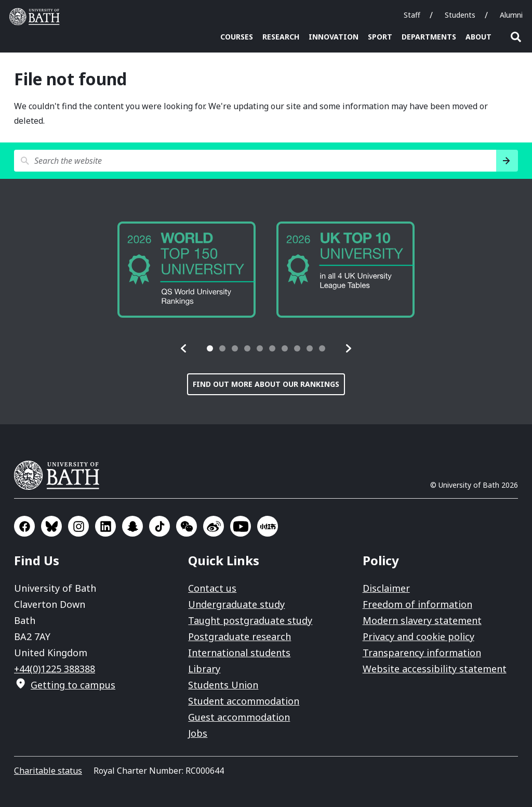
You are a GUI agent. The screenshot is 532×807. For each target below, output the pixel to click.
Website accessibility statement (435, 669)
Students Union (223, 685)
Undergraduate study (236, 604)
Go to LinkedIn (105, 526)
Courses (237, 37)
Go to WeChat (187, 526)
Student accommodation (244, 701)
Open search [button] (516, 37)
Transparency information (422, 653)
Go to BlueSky (51, 526)
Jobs (198, 733)
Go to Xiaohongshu (268, 526)
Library (204, 669)
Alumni (511, 15)
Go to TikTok (159, 526)
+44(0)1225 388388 (55, 669)
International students (239, 653)
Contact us (212, 588)
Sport (380, 37)
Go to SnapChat (132, 526)
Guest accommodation (239, 717)
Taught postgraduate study (250, 620)
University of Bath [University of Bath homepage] (37, 17)
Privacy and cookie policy (418, 636)
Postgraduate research (240, 636)
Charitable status (48, 771)
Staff (412, 15)
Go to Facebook (24, 526)
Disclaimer (386, 588)
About (478, 37)
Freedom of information (417, 604)
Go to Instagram (78, 526)
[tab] (210, 348)
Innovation (334, 37)
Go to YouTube (241, 526)
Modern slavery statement (422, 620)
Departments (429, 37)
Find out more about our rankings (266, 384)
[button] (184, 348)
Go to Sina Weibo (214, 526)
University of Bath (61, 475)
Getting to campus (73, 685)
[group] (187, 270)
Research (281, 37)
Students (460, 15)
